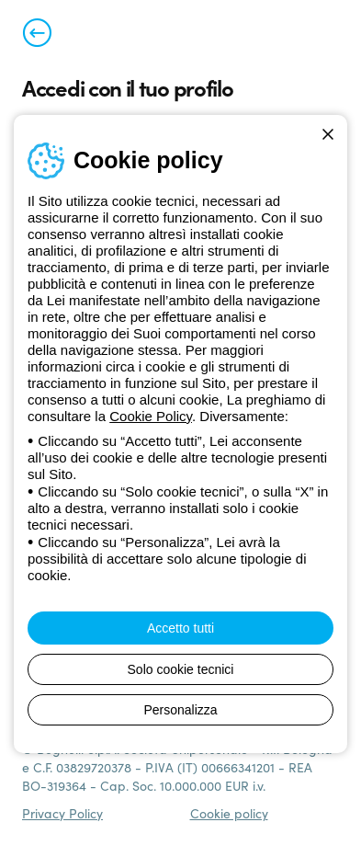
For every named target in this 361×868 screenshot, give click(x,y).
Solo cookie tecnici (181, 669)
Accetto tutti (180, 628)
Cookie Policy (151, 416)
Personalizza (180, 710)
